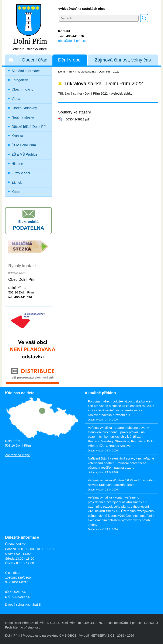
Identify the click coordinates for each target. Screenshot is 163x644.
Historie (17, 164)
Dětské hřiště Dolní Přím (30, 127)
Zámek (17, 182)
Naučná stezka (23, 117)
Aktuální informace (26, 71)
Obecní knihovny (24, 108)
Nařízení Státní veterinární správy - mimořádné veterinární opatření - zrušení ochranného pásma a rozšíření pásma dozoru (121, 463)
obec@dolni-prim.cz (72, 41)
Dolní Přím (65, 72)
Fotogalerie (20, 80)
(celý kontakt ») (17, 273)
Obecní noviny (22, 89)
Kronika (17, 136)
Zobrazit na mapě (18, 455)
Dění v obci (70, 60)
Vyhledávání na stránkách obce (82, 9)
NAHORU (151, 623)
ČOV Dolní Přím (24, 145)
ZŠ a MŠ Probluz (31, 154)
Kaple (16, 192)
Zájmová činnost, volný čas (123, 60)
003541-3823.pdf (78, 119)
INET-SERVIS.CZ (102, 635)
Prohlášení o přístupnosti (23, 627)
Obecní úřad (34, 60)
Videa (16, 99)
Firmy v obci (21, 173)
